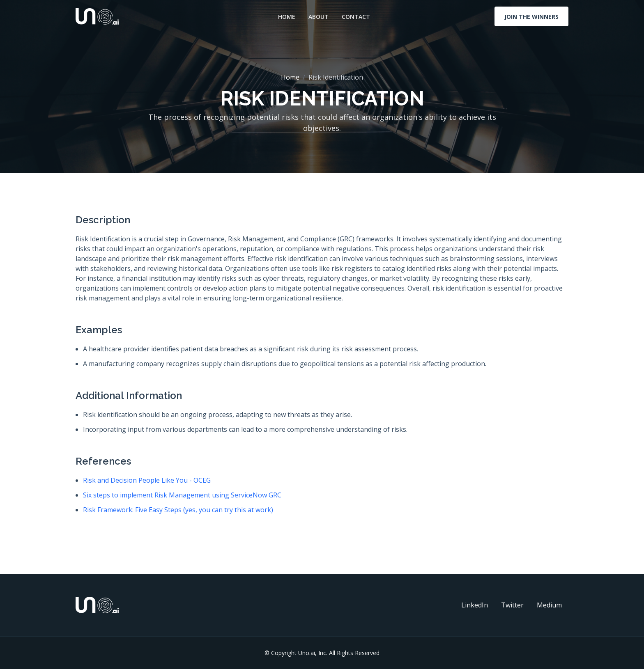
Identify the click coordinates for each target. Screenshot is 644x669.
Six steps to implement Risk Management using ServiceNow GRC (182, 495)
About (319, 17)
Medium (549, 605)
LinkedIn (475, 605)
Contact (356, 17)
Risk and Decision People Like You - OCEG (147, 480)
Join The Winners (531, 17)
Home (287, 17)
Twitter (512, 605)
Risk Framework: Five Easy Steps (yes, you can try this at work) (178, 510)
